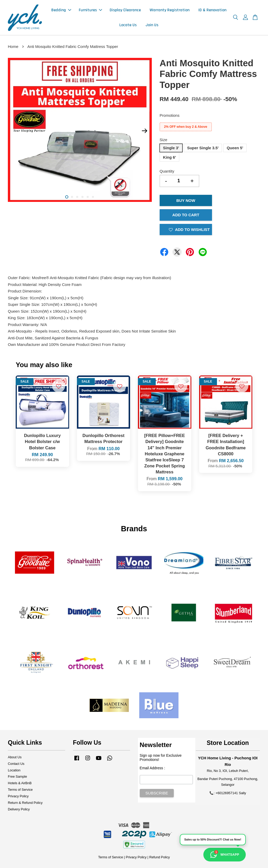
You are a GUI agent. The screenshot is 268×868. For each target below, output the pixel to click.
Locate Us (128, 25)
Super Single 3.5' (203, 148)
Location (14, 770)
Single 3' (171, 148)
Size (163, 140)
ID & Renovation (212, 10)
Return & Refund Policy (25, 803)
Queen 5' (235, 148)
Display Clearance (125, 10)
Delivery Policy (19, 809)
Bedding (61, 10)
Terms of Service (20, 790)
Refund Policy (160, 857)
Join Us (152, 25)
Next (145, 131)
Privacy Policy (18, 796)
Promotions (170, 115)
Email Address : (152, 768)
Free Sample (17, 776)
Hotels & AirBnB (20, 783)
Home (13, 46)
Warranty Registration (170, 10)
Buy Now (186, 200)
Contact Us (16, 764)
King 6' (169, 157)
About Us (15, 757)
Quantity (167, 171)
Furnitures (90, 10)
